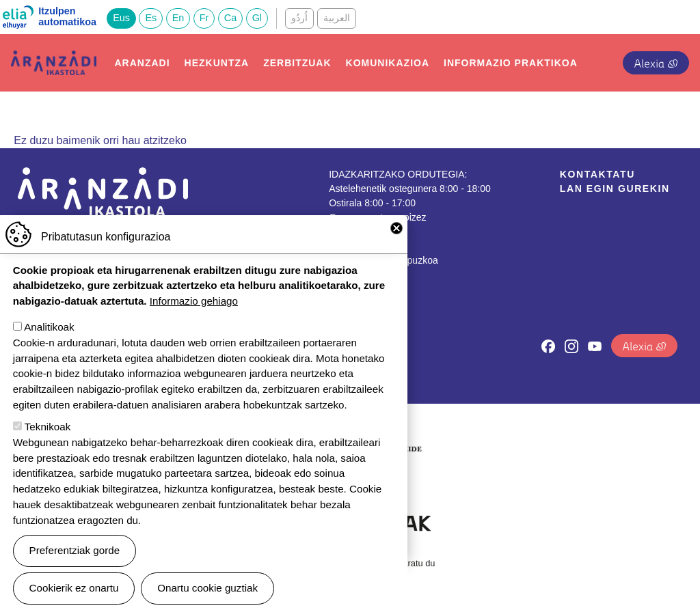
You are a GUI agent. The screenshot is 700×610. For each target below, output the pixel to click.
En (178, 18)
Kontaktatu (597, 174)
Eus (121, 18)
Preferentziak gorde (75, 560)
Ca (230, 18)
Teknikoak (48, 436)
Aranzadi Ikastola (54, 61)
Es (151, 18)
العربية (337, 18)
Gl (257, 18)
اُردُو (299, 18)
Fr (204, 18)
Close (396, 238)
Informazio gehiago (194, 310)
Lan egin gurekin (615, 189)
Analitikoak (49, 336)
